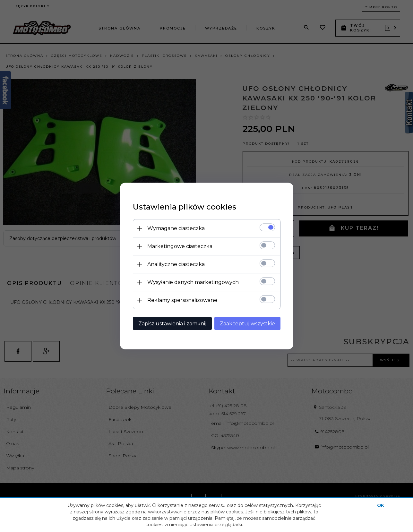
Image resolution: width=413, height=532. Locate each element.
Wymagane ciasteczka (176, 228)
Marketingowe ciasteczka (180, 246)
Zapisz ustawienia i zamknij (172, 324)
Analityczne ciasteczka (176, 264)
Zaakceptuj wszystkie (247, 324)
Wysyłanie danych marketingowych (193, 282)
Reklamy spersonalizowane (182, 300)
